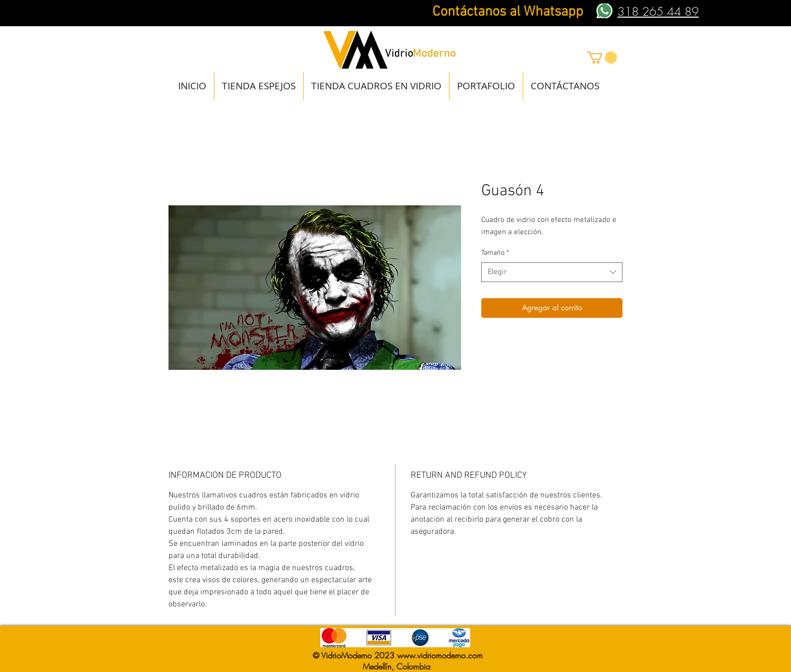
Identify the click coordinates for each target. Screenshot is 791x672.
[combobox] (552, 272)
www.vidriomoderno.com (440, 655)
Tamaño (495, 253)
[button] (602, 58)
